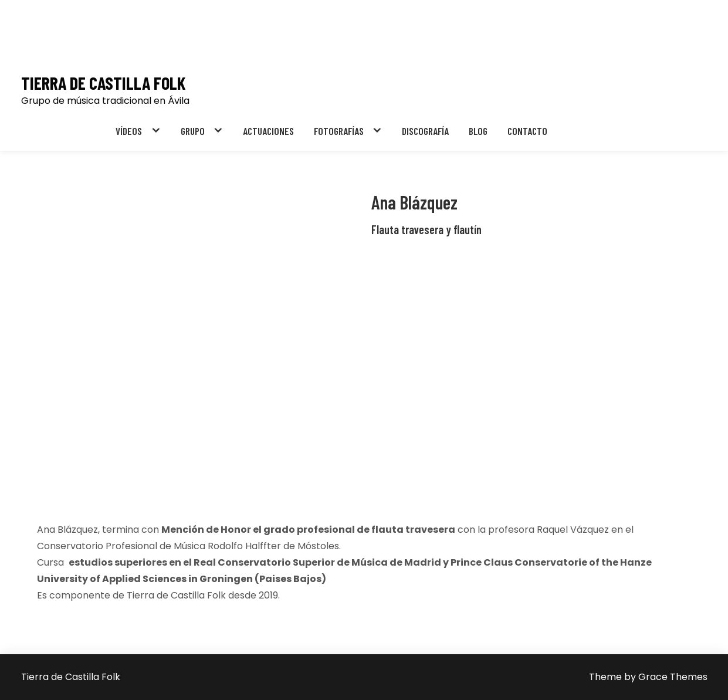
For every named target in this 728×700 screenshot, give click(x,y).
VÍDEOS (129, 131)
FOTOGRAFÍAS (339, 131)
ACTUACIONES (268, 131)
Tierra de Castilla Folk (103, 83)
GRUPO (193, 131)
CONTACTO (527, 131)
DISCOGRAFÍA (425, 131)
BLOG (478, 131)
